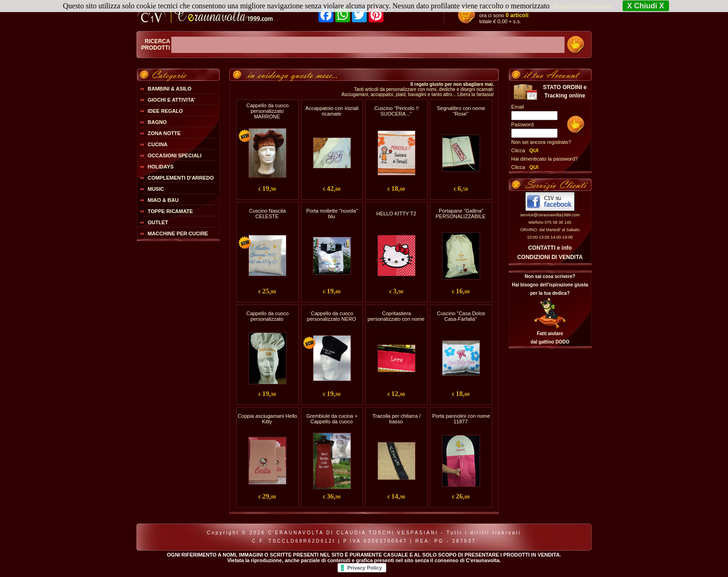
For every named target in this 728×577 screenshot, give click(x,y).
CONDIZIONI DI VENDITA (550, 257)
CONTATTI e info (550, 248)
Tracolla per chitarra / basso (396, 419)
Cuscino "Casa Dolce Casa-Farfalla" (461, 316)
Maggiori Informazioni (582, 6)
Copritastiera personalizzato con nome (396, 316)
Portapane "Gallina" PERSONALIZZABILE (461, 214)
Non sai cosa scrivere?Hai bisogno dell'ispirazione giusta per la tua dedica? (550, 285)
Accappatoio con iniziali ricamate (332, 111)
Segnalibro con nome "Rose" (461, 111)
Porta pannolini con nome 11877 (461, 419)
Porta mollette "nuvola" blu (332, 214)
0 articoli (517, 15)
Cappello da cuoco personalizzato (267, 316)
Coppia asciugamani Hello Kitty (267, 419)
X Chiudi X (646, 6)
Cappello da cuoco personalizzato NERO (331, 316)
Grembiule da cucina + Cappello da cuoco (332, 419)
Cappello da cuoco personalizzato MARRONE (267, 111)
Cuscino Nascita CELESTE (267, 214)
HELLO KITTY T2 (396, 214)
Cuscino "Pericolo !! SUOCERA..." (396, 111)
